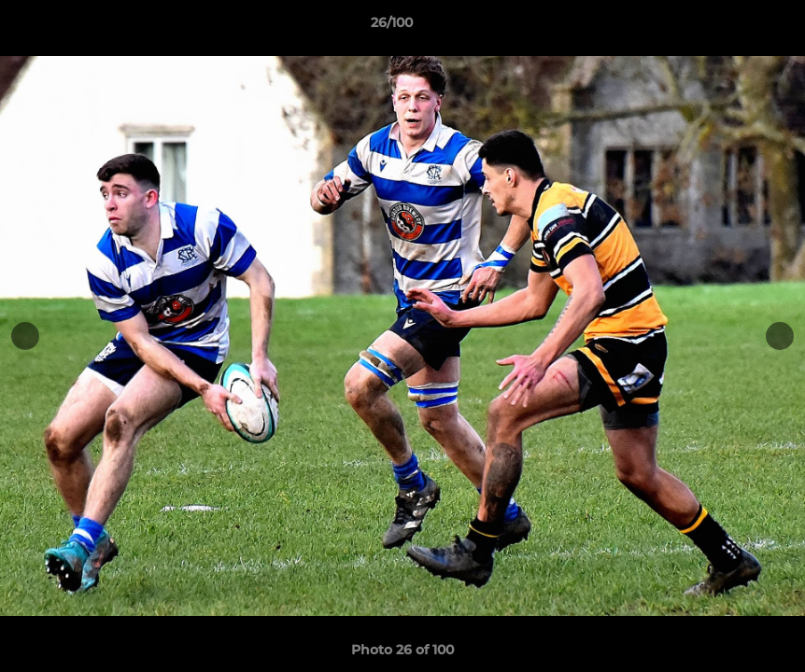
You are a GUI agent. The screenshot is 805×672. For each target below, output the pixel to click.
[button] (727, 27)
